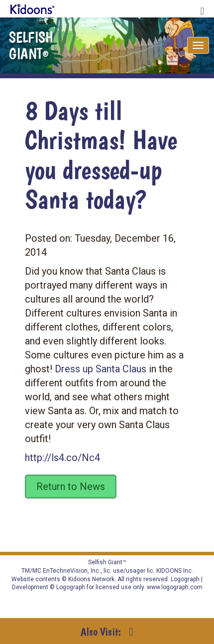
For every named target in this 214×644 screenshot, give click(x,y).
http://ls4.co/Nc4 (62, 458)
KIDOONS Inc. (175, 571)
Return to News (71, 486)
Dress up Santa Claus (101, 369)
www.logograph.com (174, 587)
